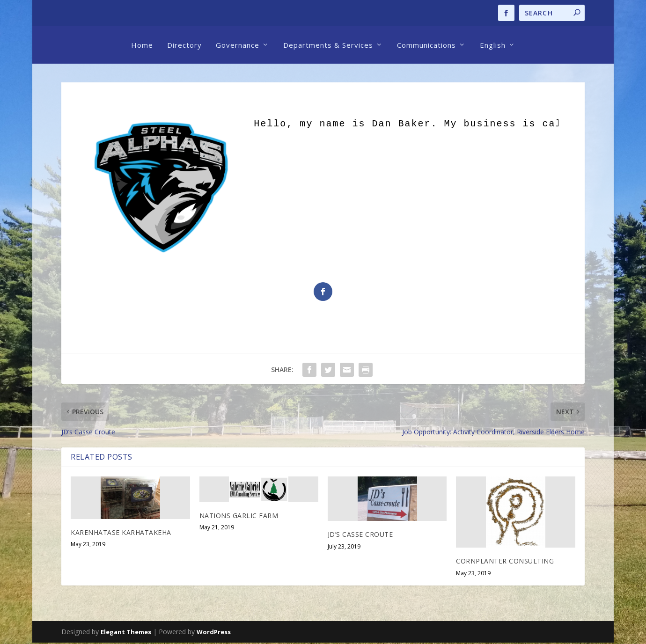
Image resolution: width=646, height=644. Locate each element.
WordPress (214, 633)
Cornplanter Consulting (505, 562)
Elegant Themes (126, 633)
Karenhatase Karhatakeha (121, 534)
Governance (238, 45)
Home (142, 45)
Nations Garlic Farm (239, 517)
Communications (426, 45)
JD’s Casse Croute (360, 536)
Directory (184, 45)
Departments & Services (328, 45)
